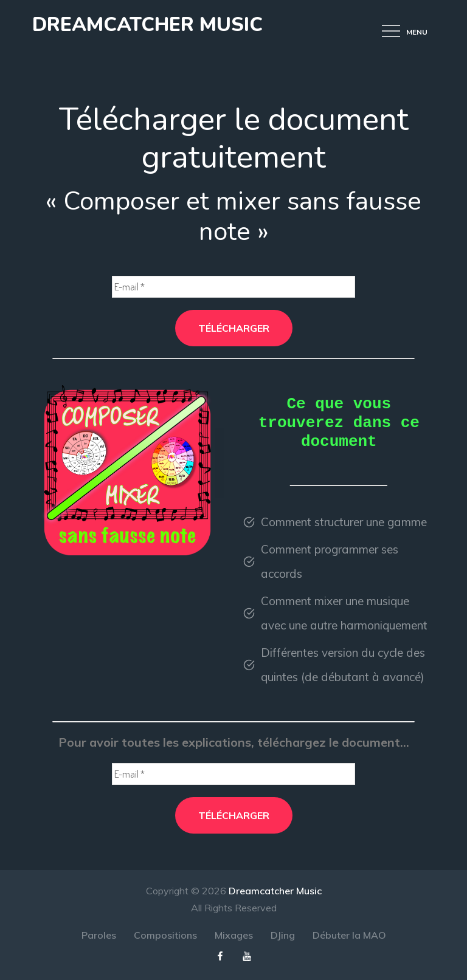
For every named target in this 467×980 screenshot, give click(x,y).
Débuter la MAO (349, 935)
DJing (283, 935)
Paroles (99, 935)
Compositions (165, 935)
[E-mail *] (233, 287)
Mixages (234, 935)
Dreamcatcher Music (147, 25)
